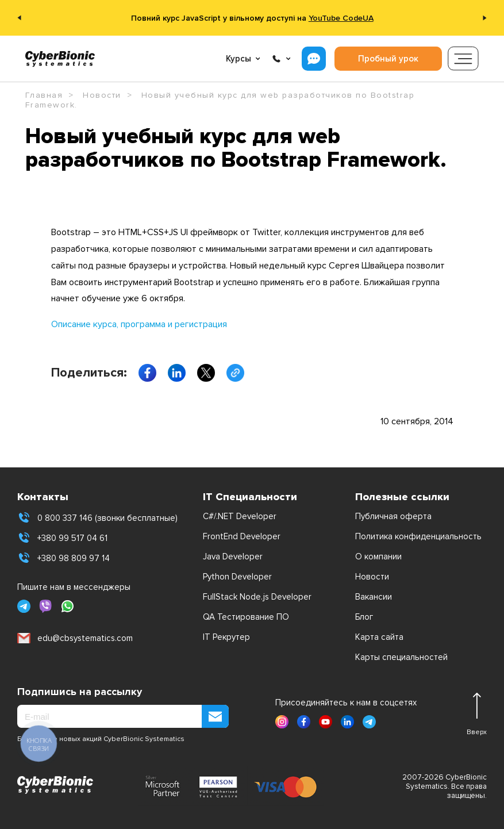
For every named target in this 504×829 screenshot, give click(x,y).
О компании (378, 556)
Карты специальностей (401, 657)
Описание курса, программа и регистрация (139, 324)
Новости (372, 577)
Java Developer (233, 556)
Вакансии (374, 597)
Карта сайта (379, 637)
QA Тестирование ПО (246, 617)
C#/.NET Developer (240, 516)
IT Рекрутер (226, 637)
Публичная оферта (393, 516)
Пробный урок (388, 59)
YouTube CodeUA (341, 18)
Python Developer (237, 577)
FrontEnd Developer (242, 536)
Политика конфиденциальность (418, 536)
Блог (364, 617)
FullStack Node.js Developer (257, 597)
